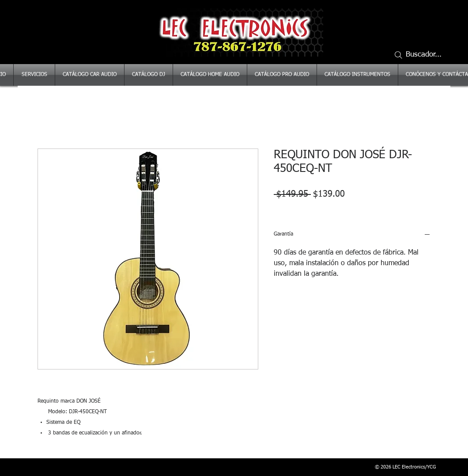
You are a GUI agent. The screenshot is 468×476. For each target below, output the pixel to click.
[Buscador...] (422, 55)
